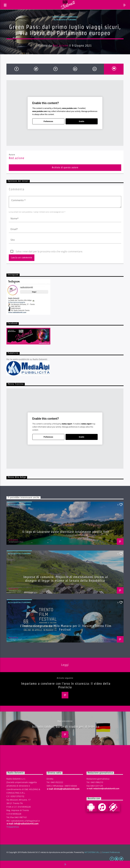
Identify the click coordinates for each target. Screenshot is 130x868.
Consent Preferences (111, 852)
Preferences (48, 121)
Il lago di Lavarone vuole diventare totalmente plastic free (66, 532)
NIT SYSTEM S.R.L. (92, 852)
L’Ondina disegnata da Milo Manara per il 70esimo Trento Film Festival (66, 628)
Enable (82, 121)
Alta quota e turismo (65, 20)
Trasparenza (13, 827)
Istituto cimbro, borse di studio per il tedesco (66, 727)
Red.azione (60, 45)
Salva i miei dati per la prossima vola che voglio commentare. (49, 251)
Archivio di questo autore (65, 167)
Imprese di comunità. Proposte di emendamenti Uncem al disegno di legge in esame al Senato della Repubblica (66, 579)
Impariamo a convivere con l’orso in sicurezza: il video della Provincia (66, 685)
